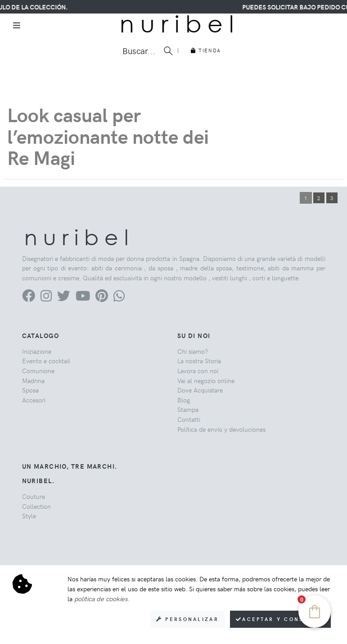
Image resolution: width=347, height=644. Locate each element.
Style (29, 516)
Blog (184, 400)
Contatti (189, 419)
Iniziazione (37, 351)
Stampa (188, 409)
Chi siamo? (193, 351)
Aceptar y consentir (280, 619)
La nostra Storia (199, 361)
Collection (36, 506)
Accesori (34, 400)
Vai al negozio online (206, 380)
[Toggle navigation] (17, 25)
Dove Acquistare (200, 390)
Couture (34, 496)
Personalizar (187, 619)
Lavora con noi (198, 370)
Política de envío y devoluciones (221, 429)
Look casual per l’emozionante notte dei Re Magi (108, 136)
